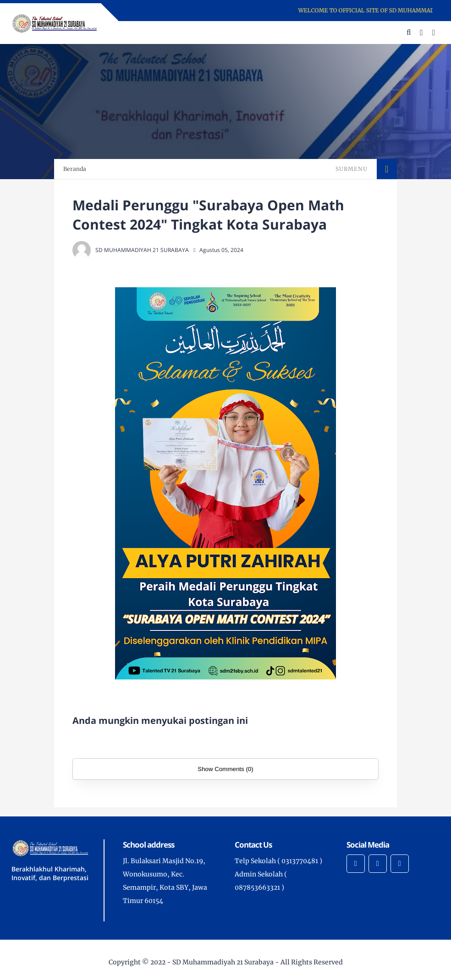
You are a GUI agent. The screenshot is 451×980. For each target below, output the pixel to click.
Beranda (75, 169)
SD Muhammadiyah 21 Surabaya (223, 962)
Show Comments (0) (225, 769)
